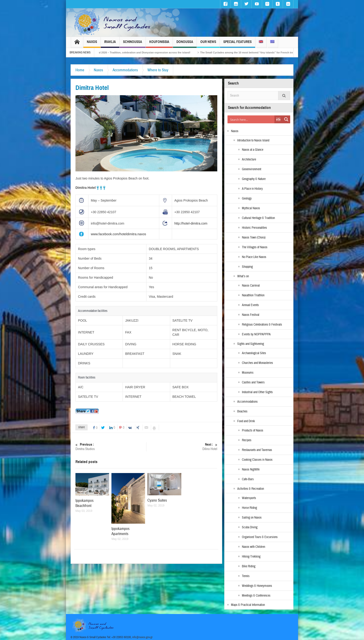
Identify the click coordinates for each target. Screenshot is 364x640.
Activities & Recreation (251, 489)
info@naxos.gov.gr (143, 637)
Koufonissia (159, 44)
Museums (248, 373)
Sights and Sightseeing (251, 344)
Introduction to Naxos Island (253, 140)
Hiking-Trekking (251, 557)
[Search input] (251, 119)
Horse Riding (249, 508)
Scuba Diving (250, 527)
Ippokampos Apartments (120, 531)
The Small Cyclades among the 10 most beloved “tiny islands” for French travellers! (259, 52)
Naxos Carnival (251, 286)
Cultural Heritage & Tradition (258, 218)
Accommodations (125, 70)
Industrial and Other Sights (257, 392)
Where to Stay (158, 70)
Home (80, 70)
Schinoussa (133, 44)
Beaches (242, 411)
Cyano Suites (157, 500)
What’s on (243, 276)
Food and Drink (246, 421)
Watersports (249, 498)
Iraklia (110, 44)
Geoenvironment (252, 169)
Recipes (247, 440)
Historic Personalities (254, 228)
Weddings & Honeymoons (257, 586)
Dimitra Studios (111, 447)
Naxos (92, 44)
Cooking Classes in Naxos (257, 460)
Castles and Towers (253, 382)
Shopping (247, 267)
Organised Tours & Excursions (260, 537)
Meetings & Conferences (256, 596)
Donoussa (185, 44)
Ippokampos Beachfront (84, 503)
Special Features (237, 44)
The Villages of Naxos (255, 247)
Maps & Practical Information (248, 605)
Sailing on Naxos (252, 518)
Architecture (249, 160)
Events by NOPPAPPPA (256, 334)
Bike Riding (249, 566)
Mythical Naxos (251, 208)
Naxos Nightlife (251, 470)
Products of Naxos (253, 431)
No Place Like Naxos (254, 257)
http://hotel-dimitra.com (191, 223)
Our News (208, 44)
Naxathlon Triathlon (253, 295)
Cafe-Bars (248, 479)
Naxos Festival (251, 315)
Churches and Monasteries (257, 363)
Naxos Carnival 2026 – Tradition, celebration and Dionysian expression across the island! (144, 52)
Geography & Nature (254, 179)
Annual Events (250, 305)
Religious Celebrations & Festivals (262, 325)
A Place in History (252, 189)
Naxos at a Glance (253, 150)
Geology (247, 199)
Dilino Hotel (182, 447)
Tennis (246, 576)
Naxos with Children (253, 547)
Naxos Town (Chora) (254, 238)
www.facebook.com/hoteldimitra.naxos (118, 234)
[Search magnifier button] (286, 119)
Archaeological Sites (254, 353)
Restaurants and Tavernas (257, 450)
